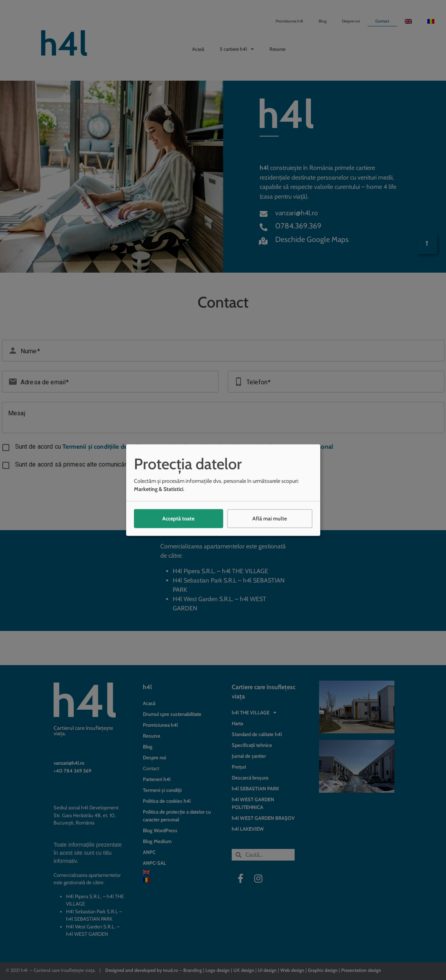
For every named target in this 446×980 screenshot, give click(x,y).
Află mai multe (270, 519)
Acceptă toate (178, 519)
